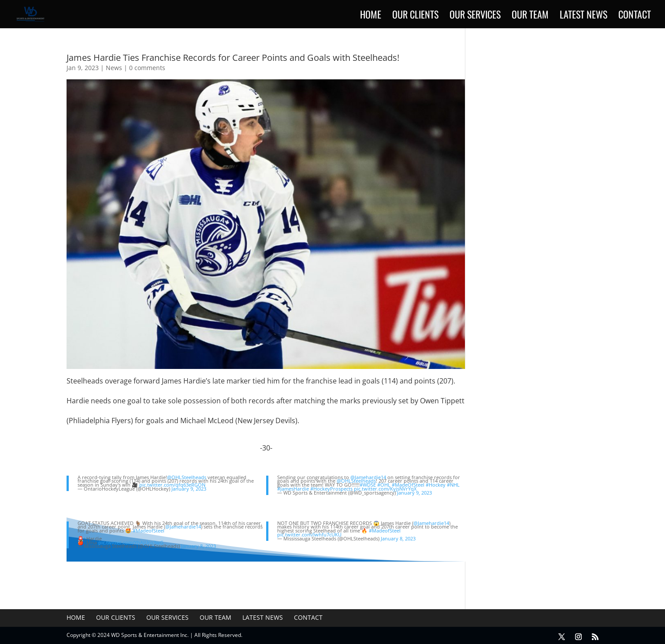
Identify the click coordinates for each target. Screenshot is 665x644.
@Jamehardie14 (368, 477)
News (114, 68)
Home (371, 16)
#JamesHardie (293, 489)
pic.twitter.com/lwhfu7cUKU (309, 534)
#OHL (384, 485)
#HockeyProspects (331, 489)
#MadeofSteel (149, 530)
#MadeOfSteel (408, 485)
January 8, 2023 (199, 546)
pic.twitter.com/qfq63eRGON (172, 485)
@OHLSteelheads (187, 477)
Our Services (475, 16)
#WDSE (368, 485)
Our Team (530, 16)
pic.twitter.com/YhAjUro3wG (131, 542)
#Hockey (436, 485)
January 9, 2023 (189, 489)
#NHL (453, 485)
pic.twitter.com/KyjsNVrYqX (385, 489)
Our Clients (415, 16)
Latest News (583, 16)
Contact (635, 16)
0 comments (147, 68)
